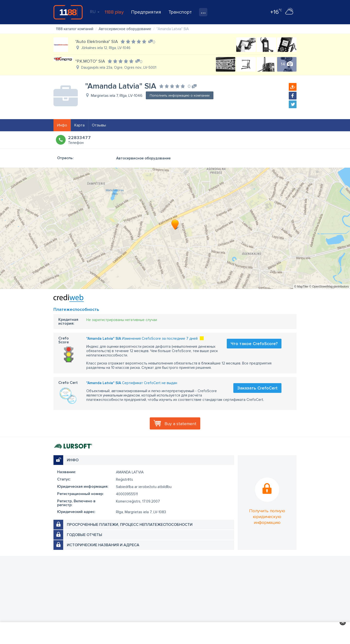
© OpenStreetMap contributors (329, 287)
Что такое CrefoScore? (254, 344)
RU (95, 12)
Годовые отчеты (84, 535)
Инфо (62, 125)
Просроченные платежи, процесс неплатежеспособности (130, 525)
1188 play (114, 12)
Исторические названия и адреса (103, 545)
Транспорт (180, 12)
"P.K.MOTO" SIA (90, 61)
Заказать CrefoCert (257, 388)
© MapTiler (301, 287)
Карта (79, 125)
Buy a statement (180, 424)
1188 (68, 12)
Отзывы (99, 125)
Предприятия (146, 12)
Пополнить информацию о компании (180, 95)
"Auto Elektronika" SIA (97, 41)
